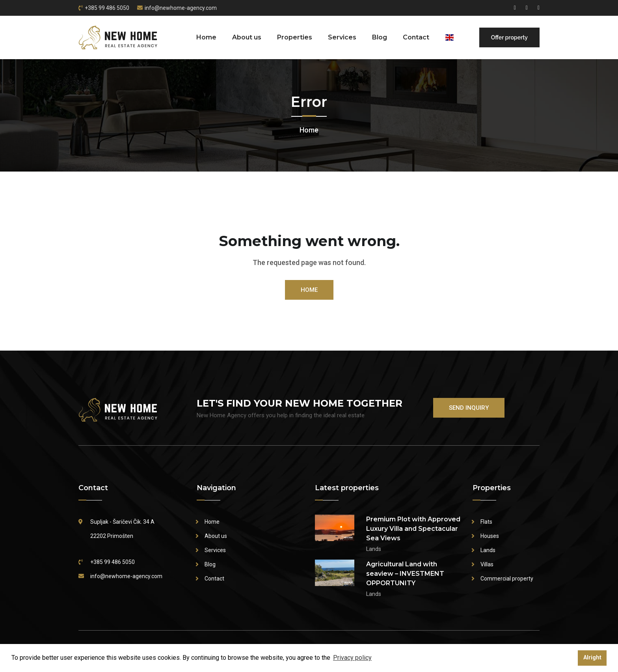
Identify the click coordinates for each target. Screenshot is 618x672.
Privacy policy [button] (352, 658)
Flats (486, 522)
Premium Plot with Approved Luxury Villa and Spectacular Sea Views (413, 529)
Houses (490, 536)
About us (247, 37)
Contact (416, 37)
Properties (295, 37)
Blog (380, 37)
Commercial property (507, 579)
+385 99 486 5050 (107, 8)
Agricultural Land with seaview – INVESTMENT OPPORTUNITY (405, 574)
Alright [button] (592, 658)
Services (342, 37)
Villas (487, 564)
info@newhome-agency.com (181, 8)
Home (206, 37)
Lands (488, 550)
